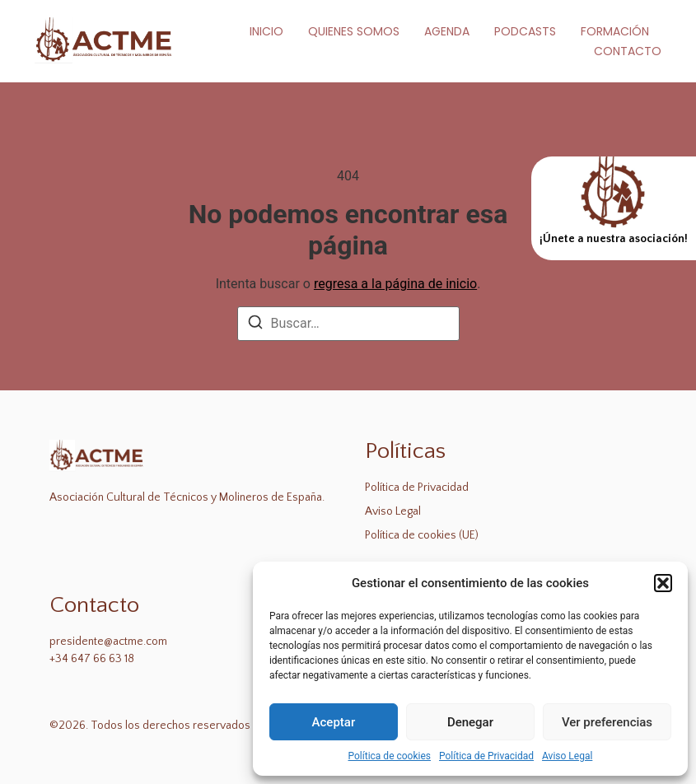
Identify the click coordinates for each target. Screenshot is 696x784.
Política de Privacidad (486, 756)
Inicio (266, 31)
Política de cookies (390, 756)
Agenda (447, 31)
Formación (615, 31)
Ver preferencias (607, 722)
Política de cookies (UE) (422, 535)
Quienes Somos (354, 31)
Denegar (470, 722)
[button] (663, 583)
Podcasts (525, 31)
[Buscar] (255, 325)
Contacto (628, 51)
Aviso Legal (567, 756)
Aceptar (334, 722)
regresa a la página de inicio (395, 284)
